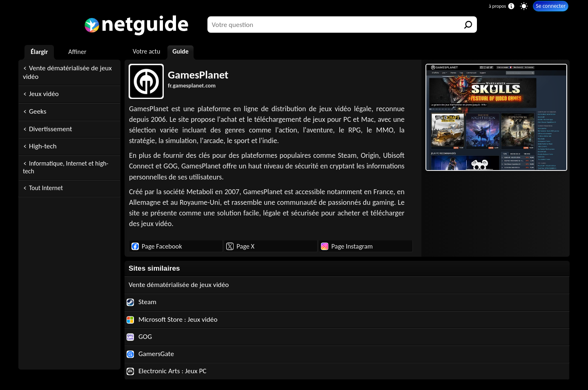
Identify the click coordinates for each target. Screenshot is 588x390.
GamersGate (150, 354)
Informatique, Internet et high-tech (66, 167)
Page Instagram (347, 246)
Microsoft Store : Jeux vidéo (172, 319)
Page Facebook (157, 246)
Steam (141, 302)
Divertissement (50, 129)
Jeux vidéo (44, 94)
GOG (139, 337)
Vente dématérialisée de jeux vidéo (67, 72)
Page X (240, 246)
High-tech (43, 146)
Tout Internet (46, 188)
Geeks (38, 111)
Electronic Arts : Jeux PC (167, 371)
